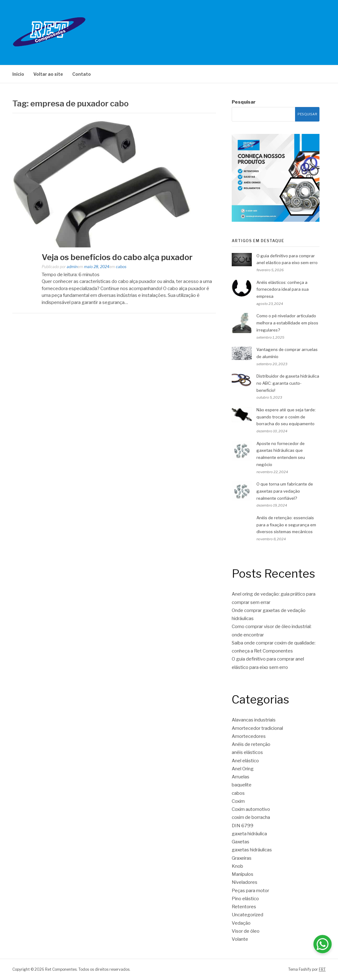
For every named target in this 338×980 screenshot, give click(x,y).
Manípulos (243, 874)
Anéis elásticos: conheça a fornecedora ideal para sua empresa (283, 289)
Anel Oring (243, 769)
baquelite (242, 785)
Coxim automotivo (251, 809)
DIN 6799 (243, 826)
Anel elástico (245, 761)
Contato (82, 74)
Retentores (244, 907)
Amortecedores (249, 736)
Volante (240, 939)
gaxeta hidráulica (249, 834)
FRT (322, 969)
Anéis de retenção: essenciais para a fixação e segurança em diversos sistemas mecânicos (286, 525)
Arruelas (241, 777)
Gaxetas (241, 842)
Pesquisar (244, 102)
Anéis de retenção (251, 744)
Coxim (238, 801)
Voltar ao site (48, 74)
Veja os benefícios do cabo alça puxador (117, 257)
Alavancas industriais (254, 720)
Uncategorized (247, 915)
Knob (237, 866)
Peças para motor (250, 891)
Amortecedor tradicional (257, 728)
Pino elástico (245, 899)
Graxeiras (242, 858)
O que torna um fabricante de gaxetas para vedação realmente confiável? (285, 491)
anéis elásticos (247, 752)
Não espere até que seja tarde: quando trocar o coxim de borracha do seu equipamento (286, 417)
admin (72, 267)
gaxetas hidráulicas (252, 850)
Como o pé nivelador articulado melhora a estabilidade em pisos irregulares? (287, 323)
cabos (121, 267)
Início (18, 74)
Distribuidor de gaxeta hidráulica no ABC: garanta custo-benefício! (288, 383)
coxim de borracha (251, 817)
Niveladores (245, 882)
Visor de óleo (246, 931)
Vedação (241, 923)
